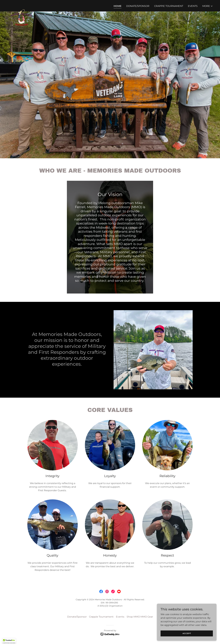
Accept (187, 633)
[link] (22, 5)
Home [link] (118, 6)
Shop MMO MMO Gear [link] (140, 617)
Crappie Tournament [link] (169, 6)
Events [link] (193, 6)
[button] (208, 6)
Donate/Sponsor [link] (138, 6)
